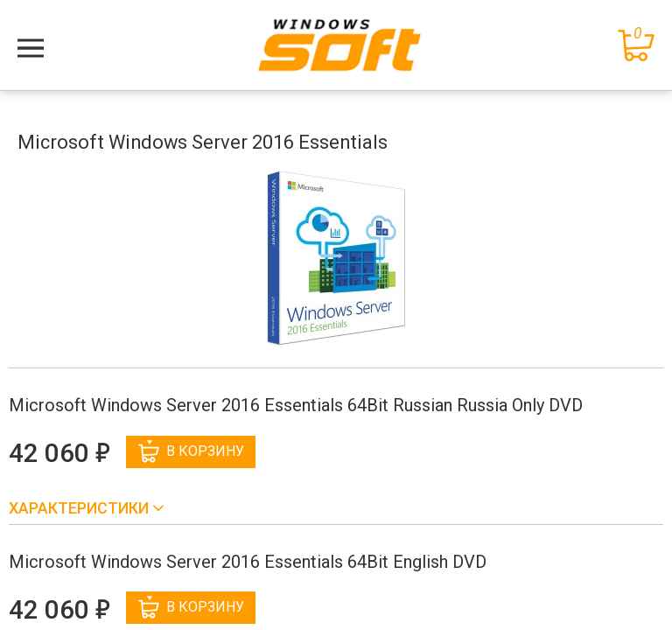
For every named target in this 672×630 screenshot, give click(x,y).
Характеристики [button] (80, 508)
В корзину (191, 451)
